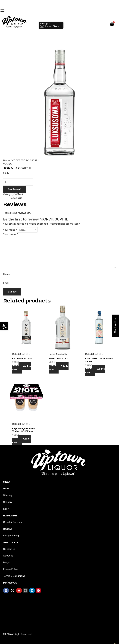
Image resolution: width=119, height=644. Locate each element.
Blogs (6, 563)
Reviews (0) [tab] (16, 198)
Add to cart (15, 189)
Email (6, 283)
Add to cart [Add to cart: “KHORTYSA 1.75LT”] (59, 368)
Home (7, 161)
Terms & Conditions (14, 576)
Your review (11, 234)
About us (8, 556)
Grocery (8, 502)
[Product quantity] (18, 182)
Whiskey (8, 495)
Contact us (9, 549)
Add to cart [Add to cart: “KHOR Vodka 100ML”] (22, 368)
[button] (4, 326)
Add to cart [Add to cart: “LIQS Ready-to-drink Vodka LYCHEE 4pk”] (21, 441)
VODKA (16, 161)
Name (7, 274)
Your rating (10, 230)
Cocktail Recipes (13, 522)
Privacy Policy (10, 569)
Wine (6, 489)
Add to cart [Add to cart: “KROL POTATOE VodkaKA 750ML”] (95, 371)
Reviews (8, 529)
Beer (6, 509)
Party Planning (11, 536)
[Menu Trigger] (2, 11)
